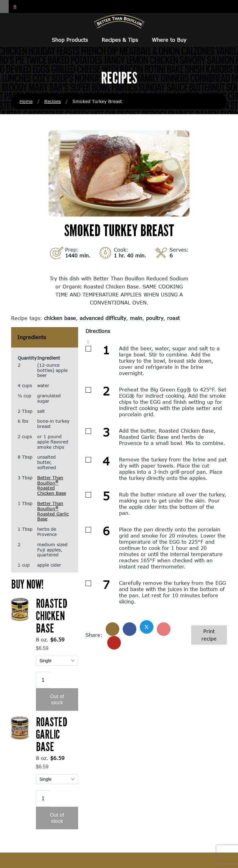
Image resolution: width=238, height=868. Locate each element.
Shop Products (70, 40)
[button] (4, 6)
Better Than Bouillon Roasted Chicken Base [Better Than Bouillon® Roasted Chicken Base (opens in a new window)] (52, 485)
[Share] (112, 629)
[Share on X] (147, 627)
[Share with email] (114, 643)
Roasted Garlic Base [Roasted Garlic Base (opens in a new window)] (52, 734)
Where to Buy (169, 40)
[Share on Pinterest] (164, 629)
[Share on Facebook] (130, 629)
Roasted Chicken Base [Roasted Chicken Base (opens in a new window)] (52, 615)
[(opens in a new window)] (20, 609)
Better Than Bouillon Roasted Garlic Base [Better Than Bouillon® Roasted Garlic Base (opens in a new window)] (53, 511)
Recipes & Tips (120, 40)
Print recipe (209, 635)
